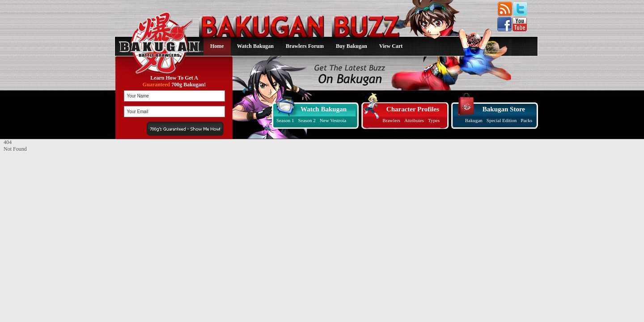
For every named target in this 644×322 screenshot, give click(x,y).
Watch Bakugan (255, 46)
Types (434, 120)
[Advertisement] (59, 208)
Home (217, 46)
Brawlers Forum (305, 46)
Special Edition (502, 120)
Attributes (414, 120)
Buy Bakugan (352, 46)
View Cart (391, 46)
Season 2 (307, 120)
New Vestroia (333, 120)
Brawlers (391, 120)
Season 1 (285, 120)
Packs (526, 120)
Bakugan (474, 120)
